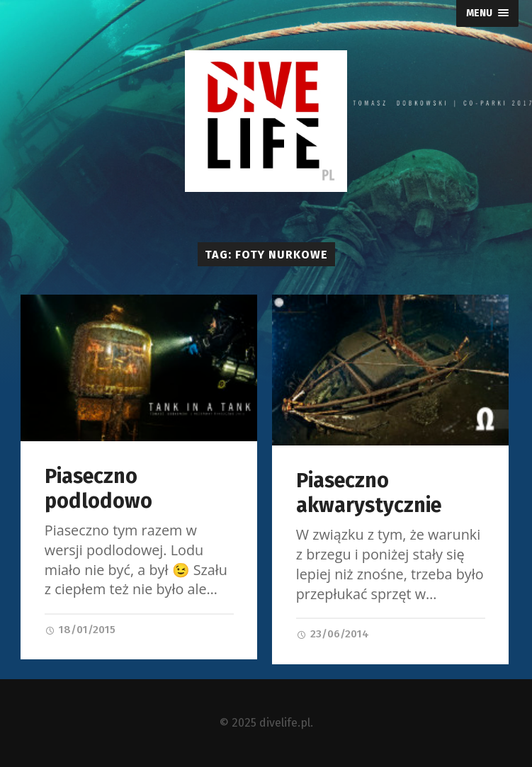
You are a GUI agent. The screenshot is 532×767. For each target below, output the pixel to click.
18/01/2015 (80, 630)
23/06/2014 (333, 634)
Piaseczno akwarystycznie (369, 493)
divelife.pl (285, 723)
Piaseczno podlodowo (98, 489)
